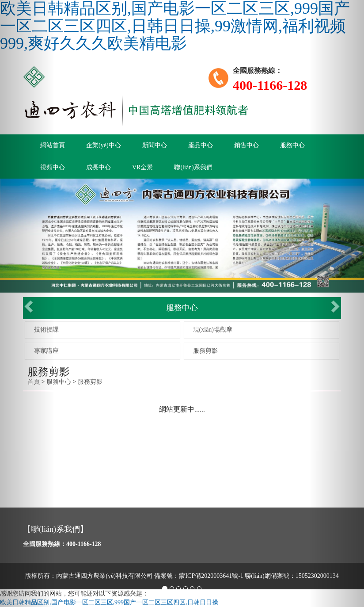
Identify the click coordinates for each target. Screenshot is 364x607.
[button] (27, 303)
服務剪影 (205, 351)
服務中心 (292, 145)
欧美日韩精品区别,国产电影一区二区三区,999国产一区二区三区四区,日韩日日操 (109, 602)
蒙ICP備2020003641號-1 (211, 576)
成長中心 (99, 167)
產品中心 (201, 145)
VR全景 (142, 167)
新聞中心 (155, 145)
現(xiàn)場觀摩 (213, 330)
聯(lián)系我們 (193, 167)
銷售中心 (246, 145)
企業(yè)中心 (104, 145)
